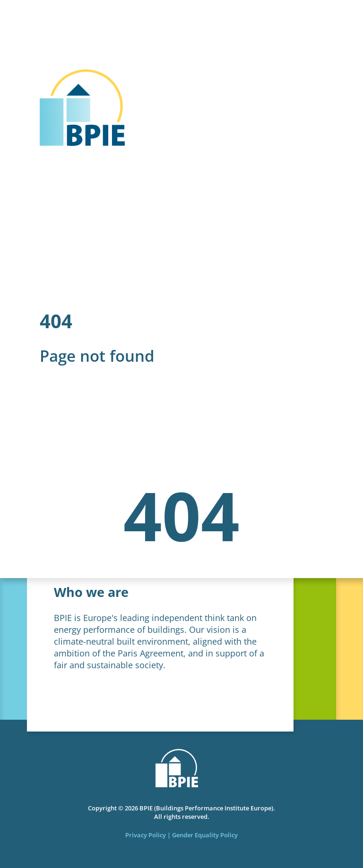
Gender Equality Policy (205, 835)
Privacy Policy (146, 835)
